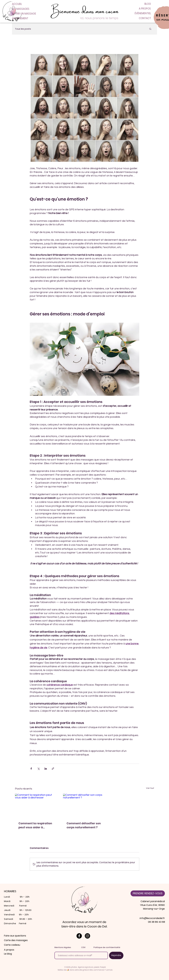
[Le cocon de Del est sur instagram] (87, 936)
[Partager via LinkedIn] (46, 769)
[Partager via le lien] (53, 769)
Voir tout (150, 788)
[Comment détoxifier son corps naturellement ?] (85, 806)
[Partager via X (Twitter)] (38, 769)
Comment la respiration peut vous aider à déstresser (35, 825)
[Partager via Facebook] (31, 769)
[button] (150, 29)
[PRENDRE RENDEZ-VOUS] (148, 893)
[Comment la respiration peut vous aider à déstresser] (36, 806)
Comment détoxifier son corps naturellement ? (84, 825)
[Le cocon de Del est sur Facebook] (79, 936)
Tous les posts (23, 29)
